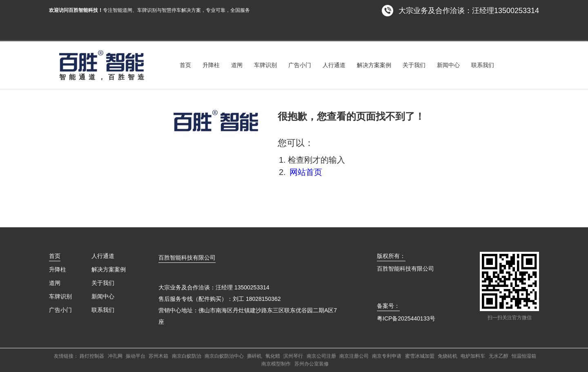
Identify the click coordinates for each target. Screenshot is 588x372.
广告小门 (300, 65)
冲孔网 (115, 356)
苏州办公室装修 (312, 364)
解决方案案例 (374, 65)
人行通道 (334, 65)
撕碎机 (254, 356)
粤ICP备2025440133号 (406, 318)
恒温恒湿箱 (524, 356)
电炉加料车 (473, 356)
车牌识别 (265, 65)
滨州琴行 (293, 356)
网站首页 (306, 172)
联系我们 (483, 65)
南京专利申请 (387, 356)
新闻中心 (448, 65)
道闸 (237, 65)
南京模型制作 (276, 364)
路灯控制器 (92, 356)
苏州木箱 (158, 356)
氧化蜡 (273, 356)
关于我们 (414, 65)
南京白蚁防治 (187, 356)
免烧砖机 (448, 356)
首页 (185, 65)
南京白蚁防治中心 (224, 356)
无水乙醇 (499, 356)
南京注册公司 (354, 356)
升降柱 (211, 65)
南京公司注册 (321, 356)
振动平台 (136, 356)
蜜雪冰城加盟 (420, 356)
